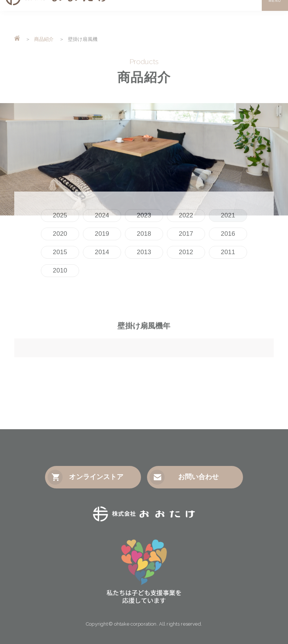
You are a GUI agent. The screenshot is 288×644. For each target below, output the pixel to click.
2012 (186, 252)
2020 (60, 234)
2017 (186, 234)
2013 (144, 252)
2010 (60, 270)
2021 (228, 215)
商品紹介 (44, 39)
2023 (144, 215)
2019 (102, 234)
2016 (228, 234)
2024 (102, 215)
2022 (186, 215)
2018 (144, 234)
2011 (228, 252)
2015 (60, 252)
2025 (60, 215)
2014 (102, 252)
